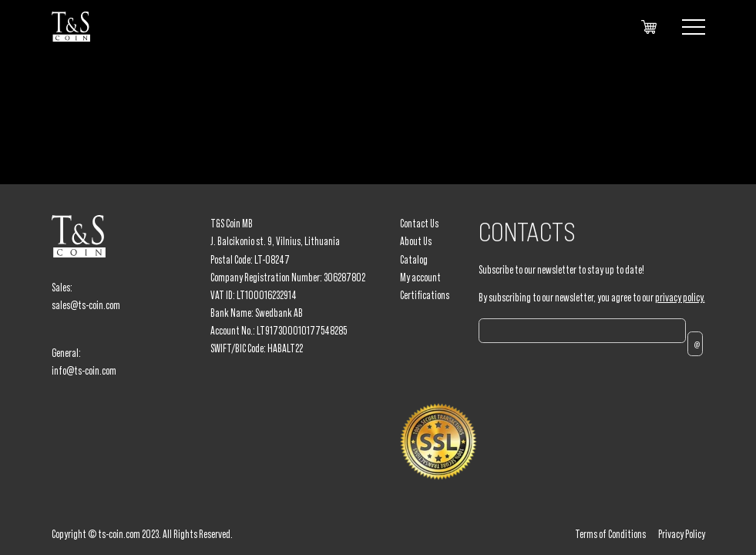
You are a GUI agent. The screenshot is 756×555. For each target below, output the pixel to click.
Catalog (414, 260)
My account (420, 277)
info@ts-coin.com (84, 371)
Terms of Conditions (610, 534)
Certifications (425, 295)
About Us (416, 241)
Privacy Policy (682, 534)
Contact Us (419, 224)
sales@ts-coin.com (86, 305)
